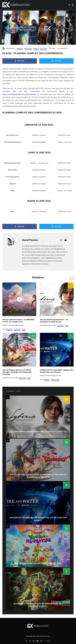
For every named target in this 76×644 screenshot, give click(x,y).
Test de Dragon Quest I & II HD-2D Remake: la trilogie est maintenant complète (17, 372)
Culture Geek (55, 379)
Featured (36, 48)
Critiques (47, 379)
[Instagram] (34, 641)
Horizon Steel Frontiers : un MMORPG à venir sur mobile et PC (19, 321)
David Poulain (10, 48)
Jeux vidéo (44, 48)
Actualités (20, 48)
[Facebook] (27, 641)
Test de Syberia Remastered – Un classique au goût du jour (54, 321)
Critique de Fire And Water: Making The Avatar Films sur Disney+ (57, 371)
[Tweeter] (56, 61)
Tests (66, 325)
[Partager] (20, 61)
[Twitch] (41, 641)
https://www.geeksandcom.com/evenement (19, 94)
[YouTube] (37, 641)
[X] (30, 641)
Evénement (28, 48)
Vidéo (24, 329)
